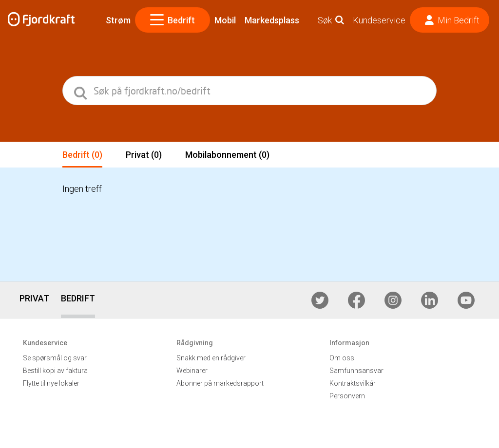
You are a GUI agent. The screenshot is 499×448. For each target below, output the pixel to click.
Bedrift (173, 20)
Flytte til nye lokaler (51, 383)
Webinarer (192, 371)
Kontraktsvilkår (353, 383)
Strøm (118, 20)
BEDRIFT (78, 298)
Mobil (225, 20)
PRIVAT (34, 298)
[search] (81, 91)
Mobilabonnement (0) (227, 155)
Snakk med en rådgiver (211, 358)
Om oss (342, 358)
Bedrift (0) (82, 155)
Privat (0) (144, 155)
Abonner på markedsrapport (220, 383)
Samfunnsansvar (356, 371)
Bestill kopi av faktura (55, 371)
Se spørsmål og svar (55, 358)
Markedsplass (272, 20)
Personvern (347, 396)
